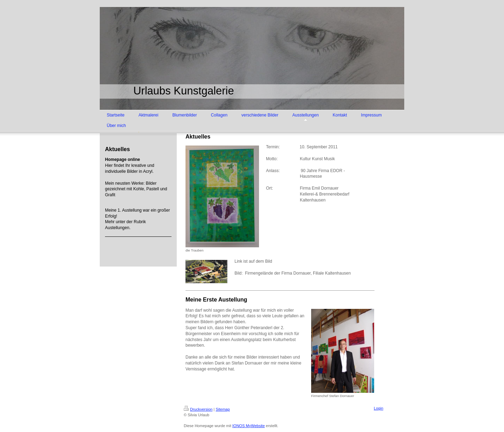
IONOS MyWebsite (249, 426)
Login (379, 408)
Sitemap (223, 409)
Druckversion (198, 409)
